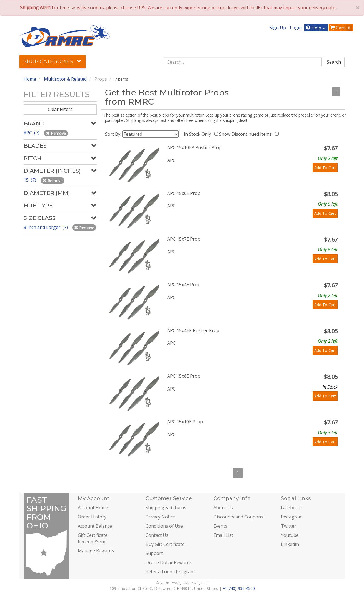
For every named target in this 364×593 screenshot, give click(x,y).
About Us (223, 508)
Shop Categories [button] (53, 61)
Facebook (291, 508)
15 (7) (30, 180)
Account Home (93, 508)
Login (296, 28)
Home (30, 79)
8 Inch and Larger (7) (46, 227)
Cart (341, 28)
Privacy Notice (160, 517)
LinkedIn (290, 544)
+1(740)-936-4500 (239, 588)
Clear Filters (60, 109)
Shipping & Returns (166, 508)
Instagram (292, 517)
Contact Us (157, 535)
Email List (223, 535)
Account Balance (95, 526)
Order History (92, 517)
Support (154, 553)
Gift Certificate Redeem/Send (93, 538)
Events (220, 526)
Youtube (290, 535)
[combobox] (243, 62)
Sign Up (278, 28)
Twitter (289, 526)
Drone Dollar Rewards (169, 562)
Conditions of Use (164, 526)
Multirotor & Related (65, 79)
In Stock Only (198, 134)
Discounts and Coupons (238, 517)
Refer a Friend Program (170, 572)
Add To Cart (325, 168)
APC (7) (32, 133)
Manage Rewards (96, 550)
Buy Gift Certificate (165, 544)
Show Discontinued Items (246, 134)
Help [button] (316, 28)
